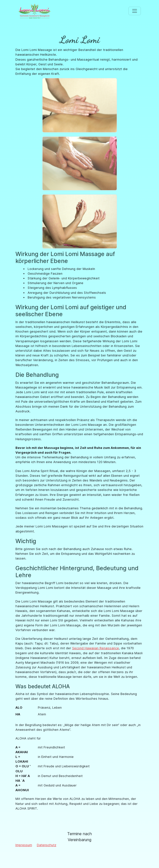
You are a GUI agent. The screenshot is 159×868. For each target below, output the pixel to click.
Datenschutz (47, 845)
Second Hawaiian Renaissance (96, 648)
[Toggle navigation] (135, 11)
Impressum (24, 845)
